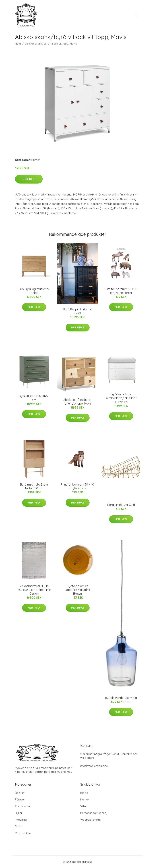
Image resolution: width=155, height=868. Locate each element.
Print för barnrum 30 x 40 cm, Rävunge (77, 486)
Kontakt (85, 799)
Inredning (21, 820)
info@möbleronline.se (94, 766)
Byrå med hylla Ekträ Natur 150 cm (34, 486)
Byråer (36, 160)
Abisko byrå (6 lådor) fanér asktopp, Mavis (77, 402)
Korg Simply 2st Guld (121, 505)
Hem (18, 44)
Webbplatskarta (90, 820)
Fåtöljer (20, 799)
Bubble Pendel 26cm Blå (121, 698)
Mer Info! (29, 179)
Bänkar (20, 793)
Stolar (19, 826)
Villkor (84, 806)
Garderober (23, 806)
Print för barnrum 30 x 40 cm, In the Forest (121, 291)
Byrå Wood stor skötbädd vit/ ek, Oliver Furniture (121, 398)
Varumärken (23, 833)
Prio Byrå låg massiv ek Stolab (34, 291)
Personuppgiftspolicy (94, 813)
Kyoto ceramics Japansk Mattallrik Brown (78, 590)
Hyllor (19, 813)
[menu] (137, 15)
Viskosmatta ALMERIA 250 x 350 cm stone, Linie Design (34, 590)
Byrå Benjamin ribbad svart (78, 311)
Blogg (84, 793)
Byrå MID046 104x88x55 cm (34, 398)
